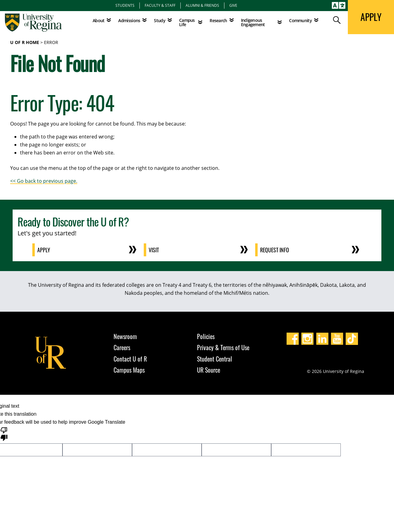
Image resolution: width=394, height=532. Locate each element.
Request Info (275, 250)
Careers (122, 347)
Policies (206, 336)
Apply (44, 250)
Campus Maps (129, 370)
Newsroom (125, 336)
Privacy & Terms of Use (223, 347)
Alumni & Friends (202, 5)
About (99, 20)
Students (125, 5)
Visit (154, 250)
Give (233, 5)
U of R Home (25, 42)
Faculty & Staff (160, 5)
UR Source (209, 370)
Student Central (215, 359)
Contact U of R (130, 359)
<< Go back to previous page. (44, 181)
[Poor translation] (4, 434)
